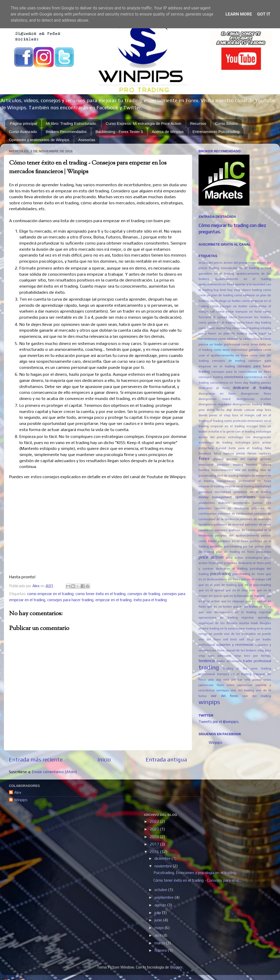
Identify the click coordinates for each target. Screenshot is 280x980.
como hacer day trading (254, 323)
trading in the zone (240, 668)
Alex (18, 792)
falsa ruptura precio (229, 453)
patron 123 (262, 503)
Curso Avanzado (23, 132)
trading (209, 667)
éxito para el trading (150, 600)
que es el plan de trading (218, 585)
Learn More (239, 14)
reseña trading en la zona (217, 628)
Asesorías (87, 140)
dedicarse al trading (252, 388)
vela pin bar (233, 680)
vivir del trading (257, 696)
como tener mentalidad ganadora (238, 350)
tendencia (207, 661)
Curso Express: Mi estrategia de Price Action (143, 123)
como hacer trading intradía (251, 328)
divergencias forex (256, 394)
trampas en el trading (234, 674)
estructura (206, 448)
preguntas (264, 552)
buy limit (220, 290)
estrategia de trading (215, 442)
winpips (209, 702)
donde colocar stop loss (252, 410)
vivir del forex (224, 696)
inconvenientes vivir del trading (235, 470)
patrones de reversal (229, 525)
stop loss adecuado (215, 656)
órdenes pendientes (234, 503)
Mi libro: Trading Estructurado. (71, 123)
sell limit (230, 639)
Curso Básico (226, 123)
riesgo (203, 634)
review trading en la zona (253, 628)
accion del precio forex (240, 263)
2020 (155, 829)
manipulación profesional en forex (244, 481)
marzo (160, 943)
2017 (155, 844)
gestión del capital (242, 459)
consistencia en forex (226, 383)
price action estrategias (244, 558)
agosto (161, 905)
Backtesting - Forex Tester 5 (119, 132)
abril (158, 935)
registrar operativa (256, 617)
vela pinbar (253, 680)
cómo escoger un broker (229, 306)
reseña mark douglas (255, 623)
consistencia (234, 377)
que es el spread (211, 590)
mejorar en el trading (239, 486)
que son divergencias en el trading (227, 612)
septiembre (165, 897)
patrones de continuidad (235, 514)
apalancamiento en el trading (243, 279)
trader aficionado (229, 661)
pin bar (248, 546)
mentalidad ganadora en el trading (243, 492)
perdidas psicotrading (226, 546)
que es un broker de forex (252, 607)
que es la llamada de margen (244, 596)
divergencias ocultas (254, 399)
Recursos (198, 123)
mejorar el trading (211, 486)
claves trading (252, 290)
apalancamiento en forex (216, 284)
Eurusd (221, 448)
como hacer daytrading (215, 328)
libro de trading (228, 476)
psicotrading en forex (248, 574)
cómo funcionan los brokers (250, 317)
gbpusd (218, 459)
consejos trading (211, 377)
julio (158, 913)
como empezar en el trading (50, 594)
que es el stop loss (240, 590)
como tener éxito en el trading (101, 594)
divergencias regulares (215, 404)
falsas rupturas (259, 453)
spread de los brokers (241, 650)
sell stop (246, 639)
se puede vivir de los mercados (232, 634)
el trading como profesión (228, 421)
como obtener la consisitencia (240, 339)
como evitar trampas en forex (239, 312)
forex (204, 458)
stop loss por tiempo (253, 656)
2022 (155, 821)
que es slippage (233, 601)
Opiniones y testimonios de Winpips (39, 140)
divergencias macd (214, 399)
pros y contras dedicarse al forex (240, 563)
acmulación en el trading (240, 268)
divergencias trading (247, 404)
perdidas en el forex (233, 541)
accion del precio (211, 263)
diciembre (163, 858)
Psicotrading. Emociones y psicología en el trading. (195, 873)
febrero (161, 950)
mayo (160, 928)
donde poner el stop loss (218, 415)
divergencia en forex (217, 394)
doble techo (216, 410)
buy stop (234, 290)
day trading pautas (257, 383)
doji (229, 410)
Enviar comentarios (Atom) (54, 772)
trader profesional (257, 661)
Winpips (215, 742)
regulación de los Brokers (218, 623)
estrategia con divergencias (250, 437)
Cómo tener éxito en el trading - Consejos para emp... (197, 880)
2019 (155, 837)
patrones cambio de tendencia (224, 508)
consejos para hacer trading (70, 600)
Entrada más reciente (36, 760)
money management (215, 497)
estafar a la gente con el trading (232, 432)
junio (159, 920)
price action (211, 557)
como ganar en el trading (217, 323)
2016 (155, 852)
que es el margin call (256, 579)
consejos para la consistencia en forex (241, 372)
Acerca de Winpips (168, 132)
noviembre (164, 866)
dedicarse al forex (214, 388)
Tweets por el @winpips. (219, 722)
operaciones (246, 497)
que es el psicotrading (254, 585)
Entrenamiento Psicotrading (216, 132)
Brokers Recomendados (66, 132)
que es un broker (220, 607)
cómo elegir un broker (225, 301)
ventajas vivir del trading (235, 690)
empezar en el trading (114, 600)
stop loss (264, 650)
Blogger (176, 967)
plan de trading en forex (235, 552)
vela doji (214, 680)
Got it (264, 14)
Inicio (104, 760)
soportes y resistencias (235, 645)
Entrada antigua (166, 760)
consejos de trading (144, 594)
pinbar (259, 546)
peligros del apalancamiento (237, 535)
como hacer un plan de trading (223, 333)
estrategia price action (253, 442)
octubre (161, 890)
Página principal (24, 123)
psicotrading (220, 574)
